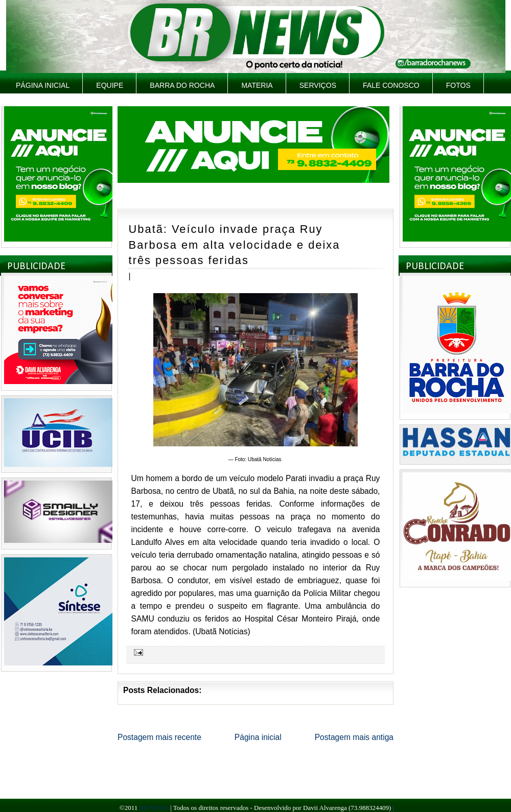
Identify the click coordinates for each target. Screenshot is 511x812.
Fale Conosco (391, 85)
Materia (257, 85)
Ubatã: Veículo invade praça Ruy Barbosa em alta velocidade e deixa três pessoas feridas (235, 245)
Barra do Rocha (182, 85)
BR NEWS (154, 808)
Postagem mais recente (159, 737)
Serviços (318, 85)
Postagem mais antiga (354, 737)
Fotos (458, 85)
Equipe (110, 85)
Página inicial (43, 85)
